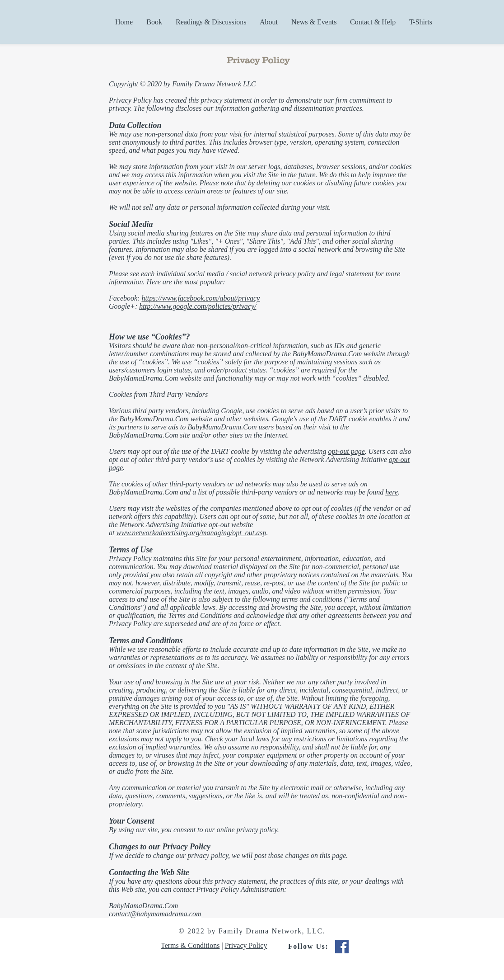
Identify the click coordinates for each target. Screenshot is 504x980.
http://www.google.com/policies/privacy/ (198, 306)
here (392, 492)
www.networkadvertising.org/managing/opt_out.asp (191, 533)
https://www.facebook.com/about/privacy (201, 298)
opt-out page (346, 451)
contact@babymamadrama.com (155, 914)
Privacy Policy (246, 945)
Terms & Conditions (190, 945)
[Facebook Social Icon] (342, 947)
